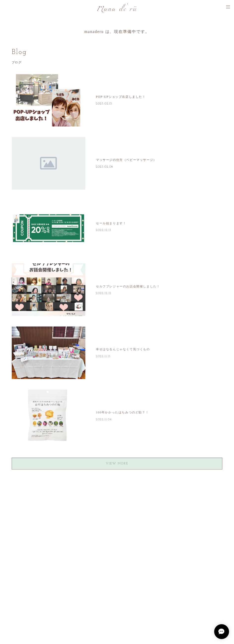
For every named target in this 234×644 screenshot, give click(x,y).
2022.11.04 (104, 420)
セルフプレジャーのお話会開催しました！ (128, 287)
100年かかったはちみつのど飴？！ (122, 413)
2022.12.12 (104, 294)
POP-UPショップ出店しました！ (121, 97)
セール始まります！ (111, 224)
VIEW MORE (117, 464)
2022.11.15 (103, 357)
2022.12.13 (104, 231)
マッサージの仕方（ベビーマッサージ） (126, 160)
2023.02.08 (105, 167)
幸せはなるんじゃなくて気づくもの (123, 350)
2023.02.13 (104, 104)
